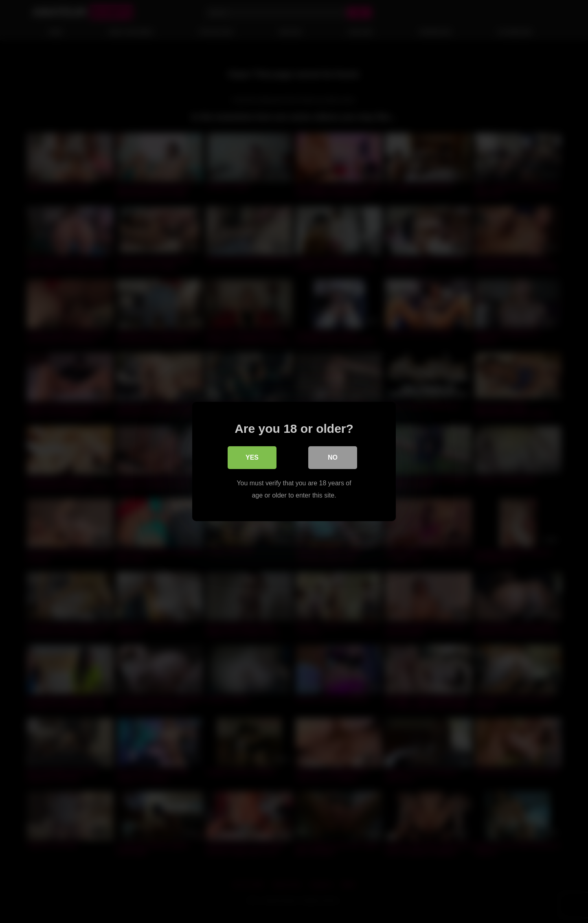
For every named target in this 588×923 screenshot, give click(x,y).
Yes (252, 457)
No (333, 457)
